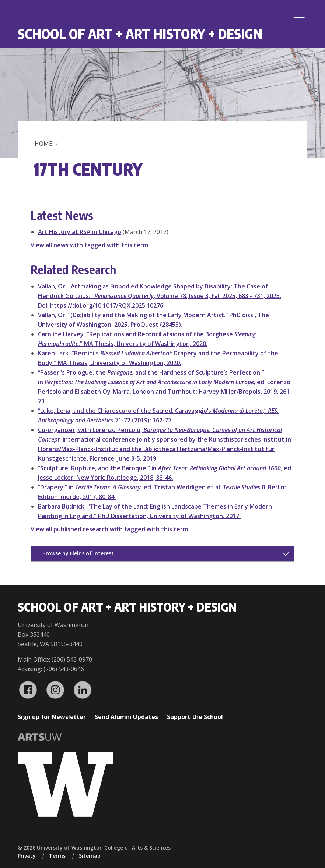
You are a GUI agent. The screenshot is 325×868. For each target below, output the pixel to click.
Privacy (27, 856)
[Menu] (299, 13)
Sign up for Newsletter (52, 717)
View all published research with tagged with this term (109, 529)
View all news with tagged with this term (89, 245)
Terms (57, 856)
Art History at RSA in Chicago (80, 232)
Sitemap (90, 856)
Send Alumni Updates (126, 717)
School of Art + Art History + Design (140, 34)
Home (43, 144)
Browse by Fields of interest (78, 553)
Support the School (195, 717)
